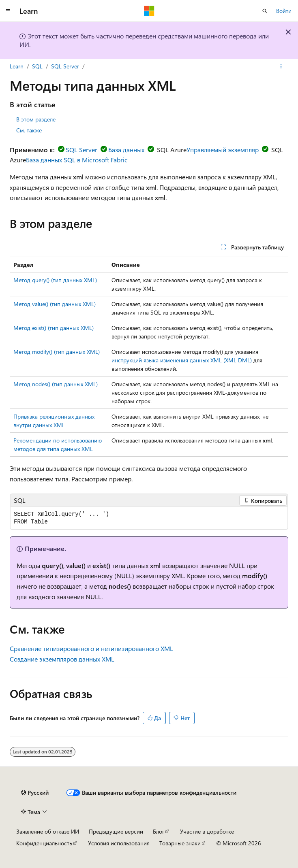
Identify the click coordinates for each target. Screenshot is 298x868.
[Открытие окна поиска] (265, 11)
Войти (284, 11)
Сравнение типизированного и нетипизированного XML (91, 648)
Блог (159, 831)
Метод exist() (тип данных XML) (54, 328)
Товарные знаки (180, 843)
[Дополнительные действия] (281, 66)
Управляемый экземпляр (223, 150)
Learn (17, 66)
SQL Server (65, 66)
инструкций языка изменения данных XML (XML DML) (182, 360)
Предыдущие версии (116, 831)
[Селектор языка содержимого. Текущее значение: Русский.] (35, 793)
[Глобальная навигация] (8, 11)
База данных (126, 150)
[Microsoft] (149, 11)
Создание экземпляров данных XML (62, 659)
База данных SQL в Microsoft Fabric (77, 160)
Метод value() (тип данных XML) (55, 304)
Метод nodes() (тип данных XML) (56, 384)
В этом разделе (36, 119)
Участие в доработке (207, 831)
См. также (29, 130)
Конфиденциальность (44, 843)
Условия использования (119, 843)
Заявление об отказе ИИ (48, 831)
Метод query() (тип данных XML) (55, 280)
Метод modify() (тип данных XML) (57, 352)
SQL (37, 66)
